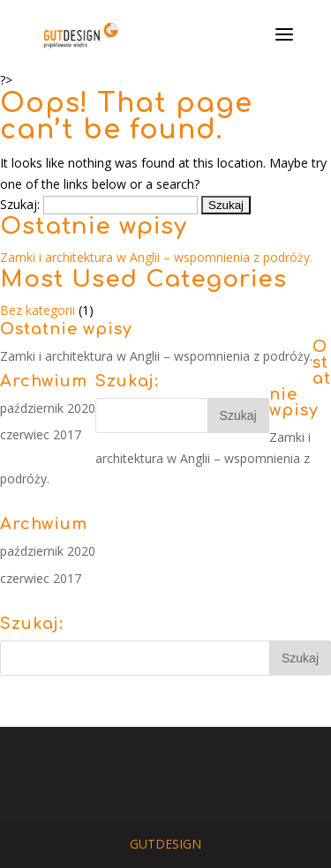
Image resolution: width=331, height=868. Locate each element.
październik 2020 (48, 408)
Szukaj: (20, 204)
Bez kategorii (38, 310)
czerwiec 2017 (41, 434)
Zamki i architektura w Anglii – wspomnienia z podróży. (156, 257)
